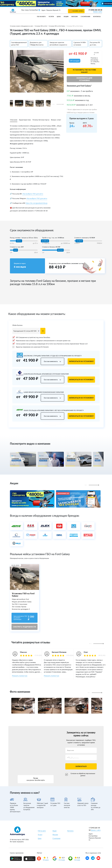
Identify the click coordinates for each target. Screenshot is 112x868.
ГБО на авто (41, 17)
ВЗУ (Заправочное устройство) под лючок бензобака (31, 337)
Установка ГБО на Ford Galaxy (57, 26)
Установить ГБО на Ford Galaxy (84, 71)
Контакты (97, 17)
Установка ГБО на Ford (41, 26)
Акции (66, 17)
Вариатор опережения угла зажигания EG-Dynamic (31, 347)
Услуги (51, 17)
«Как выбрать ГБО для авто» (33, 194)
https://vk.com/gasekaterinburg (36, 203)
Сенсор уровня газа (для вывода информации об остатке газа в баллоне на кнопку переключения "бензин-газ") (50, 344)
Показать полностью (20, 676)
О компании (85, 17)
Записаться (81, 766)
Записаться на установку (81, 361)
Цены (59, 17)
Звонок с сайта (98, 12)
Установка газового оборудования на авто (22, 26)
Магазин (75, 17)
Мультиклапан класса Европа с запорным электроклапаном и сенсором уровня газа (41, 341)
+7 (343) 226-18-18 (95, 10)
